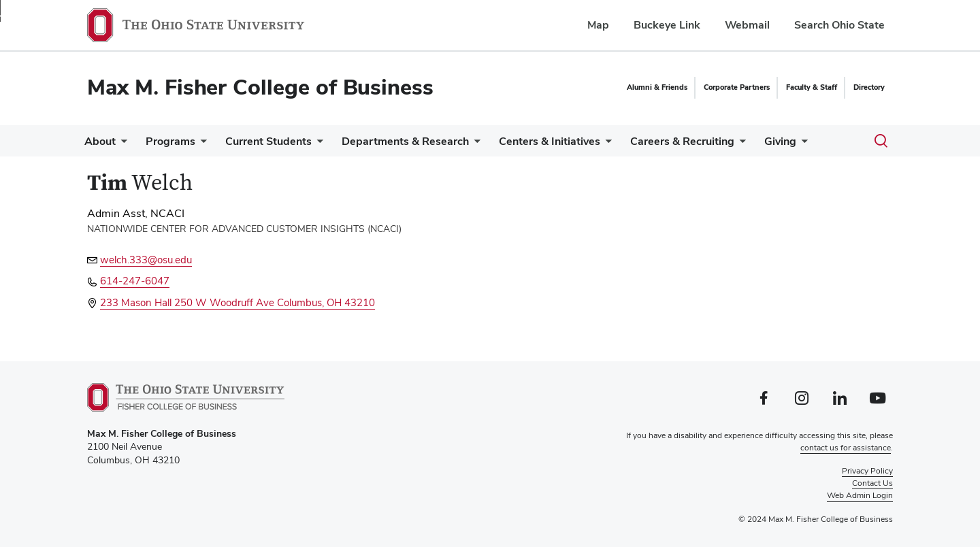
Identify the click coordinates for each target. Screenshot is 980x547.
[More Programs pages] (209, 145)
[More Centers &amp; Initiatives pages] (630, 145)
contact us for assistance (846, 448)
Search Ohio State (839, 25)
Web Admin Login (860, 495)
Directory (869, 87)
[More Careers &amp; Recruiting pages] (770, 145)
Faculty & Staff (812, 87)
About (103, 141)
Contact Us (872, 483)
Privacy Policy (867, 471)
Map (598, 25)
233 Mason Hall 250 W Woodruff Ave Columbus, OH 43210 (238, 302)
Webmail (747, 25)
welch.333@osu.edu (146, 260)
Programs (179, 141)
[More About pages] (124, 145)
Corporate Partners (737, 87)
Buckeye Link (667, 25)
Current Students (282, 141)
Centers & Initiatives (574, 141)
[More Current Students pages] (331, 145)
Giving (816, 141)
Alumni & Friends (657, 87)
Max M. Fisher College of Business (260, 87)
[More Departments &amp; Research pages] (493, 145)
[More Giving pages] (837, 145)
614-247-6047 (135, 281)
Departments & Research (424, 141)
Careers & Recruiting (712, 141)
